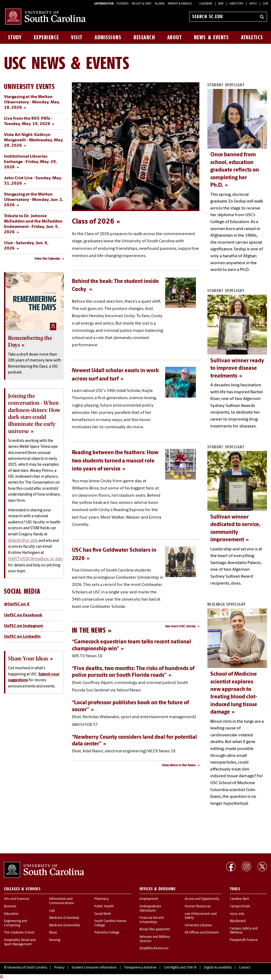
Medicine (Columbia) (64, 918)
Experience (47, 37)
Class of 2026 (93, 222)
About (175, 37)
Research (144, 37)
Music (53, 933)
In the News (89, 630)
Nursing (55, 940)
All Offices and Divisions (202, 933)
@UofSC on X (17, 604)
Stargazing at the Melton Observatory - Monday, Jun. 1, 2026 (34, 200)
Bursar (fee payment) (155, 930)
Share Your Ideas (28, 659)
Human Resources (198, 907)
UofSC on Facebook (23, 615)
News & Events (212, 37)
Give (266, 4)
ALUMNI (160, 4)
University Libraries (198, 925)
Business (10, 907)
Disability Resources (154, 948)
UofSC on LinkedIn (22, 637)
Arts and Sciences (17, 899)
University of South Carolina (27, 968)
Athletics (252, 37)
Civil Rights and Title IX (180, 968)
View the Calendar (47, 259)
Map (221, 4)
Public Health (104, 907)
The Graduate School (19, 933)
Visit (77, 37)
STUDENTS (123, 4)
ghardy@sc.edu (23, 540)
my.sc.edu (237, 914)
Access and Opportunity (202, 899)
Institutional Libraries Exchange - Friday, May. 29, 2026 (30, 162)
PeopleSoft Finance (244, 940)
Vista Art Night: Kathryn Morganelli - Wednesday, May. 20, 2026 (34, 140)
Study (15, 37)
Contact (245, 968)
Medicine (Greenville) (65, 925)
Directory (237, 4)
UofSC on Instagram (24, 626)
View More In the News (179, 765)
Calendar (206, 4)
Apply (253, 4)
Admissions (108, 37)
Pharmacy (101, 899)
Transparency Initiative (140, 968)
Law (52, 911)
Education (11, 914)
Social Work (103, 914)
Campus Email (240, 907)
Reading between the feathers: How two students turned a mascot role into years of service (115, 461)
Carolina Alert (239, 899)
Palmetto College (107, 933)
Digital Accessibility (218, 968)
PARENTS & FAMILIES (180, 4)
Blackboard (238, 921)
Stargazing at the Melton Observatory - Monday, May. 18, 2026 (32, 102)
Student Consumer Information (94, 968)
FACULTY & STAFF (142, 4)
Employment (149, 899)
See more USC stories (181, 627)
